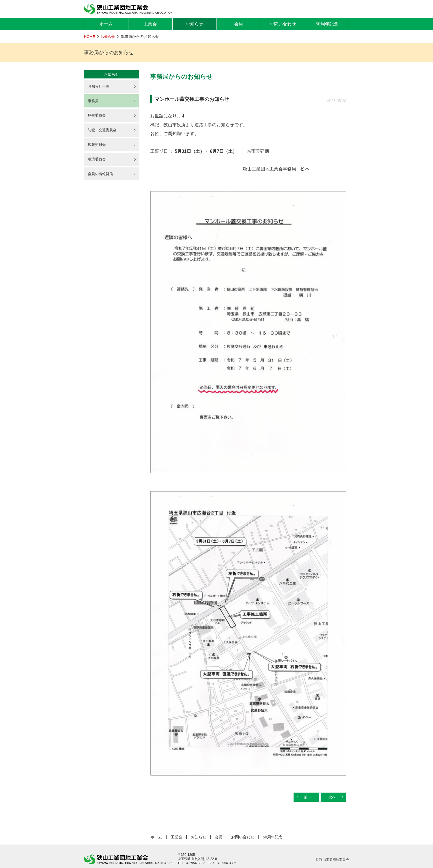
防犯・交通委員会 (104, 132)
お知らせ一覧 (100, 87)
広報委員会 (98, 148)
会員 (239, 24)
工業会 (150, 24)
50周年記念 (327, 24)
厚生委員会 (98, 117)
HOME (90, 36)
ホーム (106, 24)
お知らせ (194, 24)
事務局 (94, 102)
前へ (306, 797)
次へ (331, 797)
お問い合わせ (283, 24)
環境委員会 (98, 163)
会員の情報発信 (102, 178)
